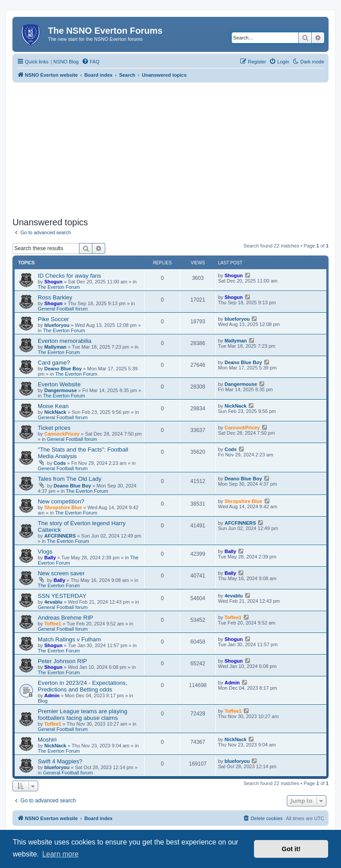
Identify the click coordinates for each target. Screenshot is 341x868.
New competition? (61, 501)
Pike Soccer (53, 319)
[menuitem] (91, 62)
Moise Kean (53, 406)
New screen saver (61, 573)
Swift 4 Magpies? (60, 761)
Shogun (54, 282)
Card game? (54, 363)
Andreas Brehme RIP (65, 618)
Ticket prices (54, 428)
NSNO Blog (66, 62)
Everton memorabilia (65, 341)
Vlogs (45, 552)
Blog (43, 701)
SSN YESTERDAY (62, 596)
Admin (52, 695)
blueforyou (57, 325)
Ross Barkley (55, 297)
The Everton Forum (59, 287)
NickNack (56, 412)
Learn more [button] (60, 854)
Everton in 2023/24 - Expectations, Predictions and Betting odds (83, 686)
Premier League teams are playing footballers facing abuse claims (83, 715)
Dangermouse (61, 390)
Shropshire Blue (63, 507)
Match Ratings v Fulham (69, 639)
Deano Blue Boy (63, 369)
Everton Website (59, 384)
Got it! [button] (291, 849)
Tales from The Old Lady (69, 479)
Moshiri (47, 740)
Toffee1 (53, 624)
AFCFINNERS (60, 536)
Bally (50, 558)
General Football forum (63, 309)
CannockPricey (62, 434)
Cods (60, 463)
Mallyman (56, 347)
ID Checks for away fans (69, 276)
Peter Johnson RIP (62, 661)
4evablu (54, 602)
